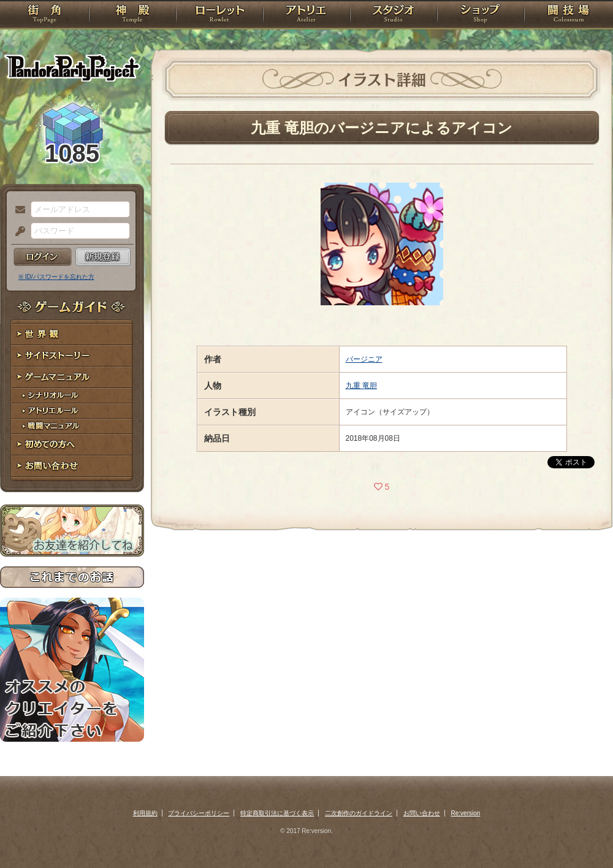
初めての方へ (72, 445)
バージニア (364, 359)
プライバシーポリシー (199, 813)
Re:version (466, 813)
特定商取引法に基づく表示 (277, 813)
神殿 (132, 15)
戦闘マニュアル (72, 426)
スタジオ (394, 15)
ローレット (219, 15)
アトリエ (306, 15)
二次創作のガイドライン (359, 813)
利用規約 (145, 813)
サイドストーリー (72, 356)
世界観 (72, 334)
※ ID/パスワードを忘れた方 (56, 277)
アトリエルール (72, 411)
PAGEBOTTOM (582, 834)
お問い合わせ (72, 466)
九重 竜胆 (361, 386)
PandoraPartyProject (72, 67)
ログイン (43, 257)
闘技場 (569, 15)
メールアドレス (17, 210)
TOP (44, 15)
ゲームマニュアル (72, 377)
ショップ (481, 15)
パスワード (17, 232)
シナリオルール (72, 396)
